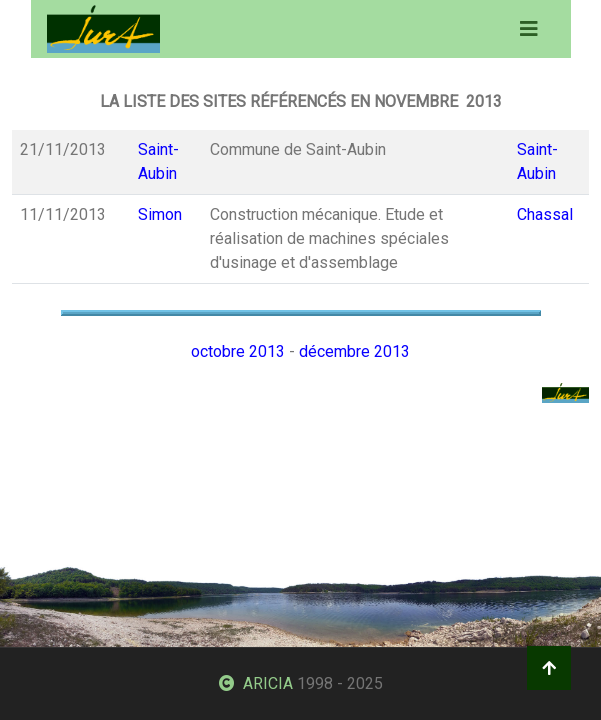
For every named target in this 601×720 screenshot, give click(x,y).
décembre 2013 (354, 351)
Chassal (545, 214)
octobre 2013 (238, 351)
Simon (160, 214)
